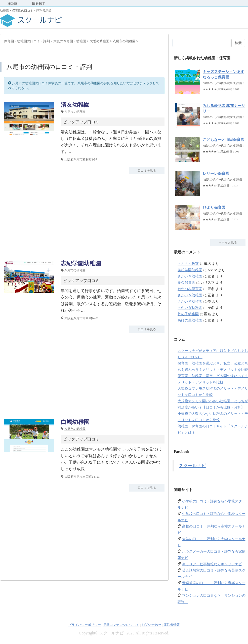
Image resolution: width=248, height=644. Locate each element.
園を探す (39, 3)
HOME (12, 3)
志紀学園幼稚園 (81, 264)
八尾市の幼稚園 (75, 112)
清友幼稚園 (75, 105)
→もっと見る (228, 243)
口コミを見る (147, 171)
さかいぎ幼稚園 (190, 276)
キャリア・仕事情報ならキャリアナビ (212, 564)
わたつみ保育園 (190, 289)
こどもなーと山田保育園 (223, 140)
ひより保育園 (214, 208)
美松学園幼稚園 (190, 270)
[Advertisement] (84, 217)
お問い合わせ (151, 625)
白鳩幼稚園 (75, 422)
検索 (238, 43)
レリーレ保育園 (216, 174)
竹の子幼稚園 (188, 314)
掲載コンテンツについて (121, 625)
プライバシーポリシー (85, 625)
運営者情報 (172, 625)
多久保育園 (186, 283)
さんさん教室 (188, 264)
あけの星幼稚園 (190, 320)
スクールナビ (192, 466)
